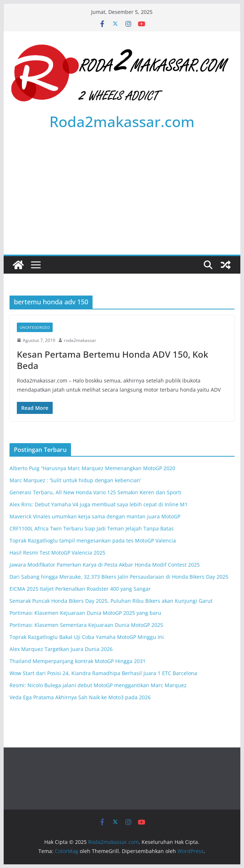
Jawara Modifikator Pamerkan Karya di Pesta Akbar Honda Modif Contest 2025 (105, 565)
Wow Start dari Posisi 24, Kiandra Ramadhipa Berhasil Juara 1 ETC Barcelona (103, 673)
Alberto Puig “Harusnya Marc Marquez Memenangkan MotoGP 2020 (92, 468)
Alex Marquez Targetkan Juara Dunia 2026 (61, 649)
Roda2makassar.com (122, 121)
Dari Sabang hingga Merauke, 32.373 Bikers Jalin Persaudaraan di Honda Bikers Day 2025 (119, 577)
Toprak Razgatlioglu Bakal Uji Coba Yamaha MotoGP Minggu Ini (87, 637)
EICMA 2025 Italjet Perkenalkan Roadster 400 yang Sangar (80, 589)
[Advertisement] (122, 200)
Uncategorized (35, 327)
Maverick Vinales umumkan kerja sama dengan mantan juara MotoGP (95, 516)
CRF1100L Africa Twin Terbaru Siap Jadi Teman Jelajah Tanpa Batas (92, 528)
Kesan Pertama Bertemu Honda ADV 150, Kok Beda (112, 360)
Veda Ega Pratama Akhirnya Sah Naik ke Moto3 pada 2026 (80, 697)
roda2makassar (80, 340)
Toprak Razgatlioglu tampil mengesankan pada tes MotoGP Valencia (93, 540)
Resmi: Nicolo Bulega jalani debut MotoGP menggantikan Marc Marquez (98, 685)
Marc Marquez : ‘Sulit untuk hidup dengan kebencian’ (75, 480)
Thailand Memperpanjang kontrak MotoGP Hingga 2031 (78, 661)
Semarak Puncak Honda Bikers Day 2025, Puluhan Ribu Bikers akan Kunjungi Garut (111, 601)
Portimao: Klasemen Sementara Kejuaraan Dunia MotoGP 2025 (86, 625)
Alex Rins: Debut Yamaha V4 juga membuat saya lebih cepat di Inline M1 (99, 504)
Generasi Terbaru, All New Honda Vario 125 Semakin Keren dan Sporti (95, 492)
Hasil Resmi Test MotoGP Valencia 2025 (57, 553)
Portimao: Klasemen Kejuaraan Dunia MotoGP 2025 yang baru (85, 613)
